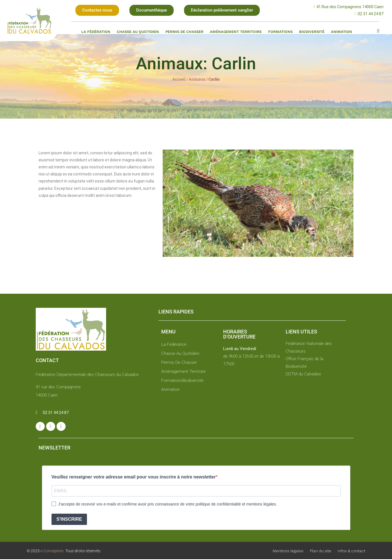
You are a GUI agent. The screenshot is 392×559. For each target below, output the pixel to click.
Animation (341, 32)
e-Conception (52, 551)
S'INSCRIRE (69, 519)
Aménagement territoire (236, 32)
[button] (97, 10)
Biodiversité (312, 32)
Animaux (197, 79)
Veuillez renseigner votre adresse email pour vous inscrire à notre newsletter (134, 477)
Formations (280, 32)
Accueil (179, 79)
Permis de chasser (184, 32)
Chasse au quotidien (138, 32)
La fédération (96, 32)
